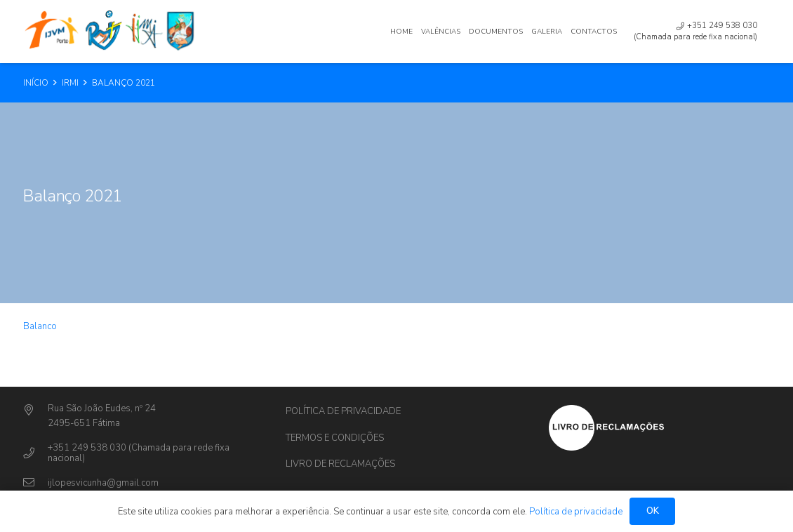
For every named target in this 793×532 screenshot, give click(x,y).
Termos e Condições (335, 438)
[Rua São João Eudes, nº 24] (35, 411)
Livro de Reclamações (340, 464)
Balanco (40, 326)
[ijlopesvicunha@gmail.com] (35, 483)
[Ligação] (111, 32)
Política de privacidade (343, 411)
